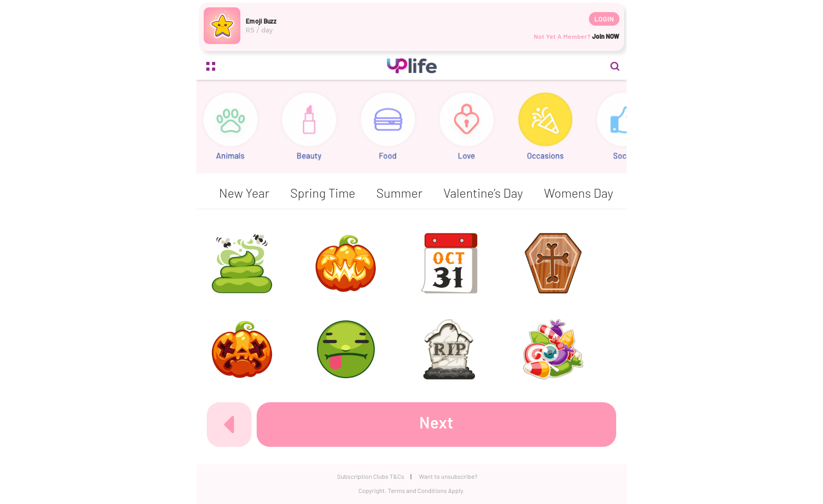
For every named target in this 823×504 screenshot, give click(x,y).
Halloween (491, 193)
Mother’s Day (575, 193)
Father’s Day (409, 193)
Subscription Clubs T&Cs (371, 476)
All (215, 193)
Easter (337, 193)
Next (437, 422)
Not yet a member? (577, 36)
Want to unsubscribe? (448, 476)
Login (604, 19)
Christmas (270, 193)
